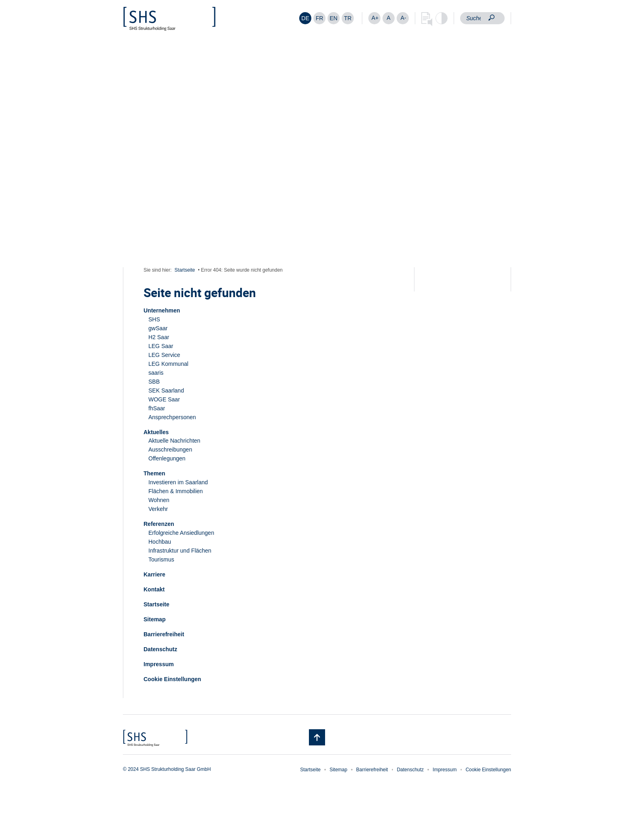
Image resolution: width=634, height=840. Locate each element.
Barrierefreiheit (164, 634)
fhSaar (157, 408)
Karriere (154, 574)
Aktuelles (156, 432)
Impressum (159, 664)
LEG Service (164, 355)
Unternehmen (162, 310)
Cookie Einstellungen (172, 679)
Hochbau (160, 542)
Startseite (185, 270)
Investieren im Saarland (178, 482)
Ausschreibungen (170, 450)
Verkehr (158, 509)
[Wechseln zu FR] (319, 18)
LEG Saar (161, 346)
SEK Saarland (166, 390)
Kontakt (154, 589)
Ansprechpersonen (172, 417)
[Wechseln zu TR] (348, 18)
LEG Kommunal (168, 364)
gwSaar (158, 328)
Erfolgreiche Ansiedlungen (181, 533)
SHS (154, 319)
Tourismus (161, 559)
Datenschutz (160, 649)
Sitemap (154, 619)
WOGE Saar (164, 399)
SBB (154, 382)
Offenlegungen (167, 458)
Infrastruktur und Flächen (180, 551)
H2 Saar (159, 337)
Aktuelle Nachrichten (174, 441)
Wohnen (159, 500)
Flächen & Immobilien (176, 491)
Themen (154, 473)
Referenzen (159, 524)
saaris (156, 373)
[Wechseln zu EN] (334, 18)
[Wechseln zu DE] (305, 18)
